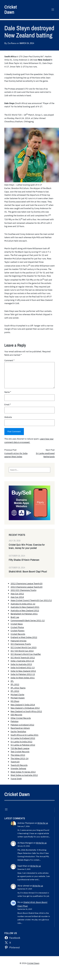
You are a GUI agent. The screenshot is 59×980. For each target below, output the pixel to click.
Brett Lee (15, 617)
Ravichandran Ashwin (20, 728)
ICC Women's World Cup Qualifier (26, 654)
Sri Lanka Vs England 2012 (23, 738)
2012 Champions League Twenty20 (27, 583)
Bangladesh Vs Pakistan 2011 (24, 614)
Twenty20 (15, 762)
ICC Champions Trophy (21, 644)
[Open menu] (53, 10)
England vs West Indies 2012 (24, 637)
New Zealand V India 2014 (23, 705)
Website (8, 417)
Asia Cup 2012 (17, 594)
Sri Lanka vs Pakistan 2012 (23, 745)
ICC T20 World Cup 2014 (22, 651)
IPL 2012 (15, 684)
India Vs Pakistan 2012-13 (23, 674)
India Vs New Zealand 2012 (23, 671)
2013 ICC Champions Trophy (23, 590)
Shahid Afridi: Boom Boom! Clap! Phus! (28, 572)
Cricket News (17, 624)
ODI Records (16, 715)
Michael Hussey (18, 698)
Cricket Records (18, 634)
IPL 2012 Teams (18, 688)
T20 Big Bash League (20, 748)
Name (8, 392)
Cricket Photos (17, 627)
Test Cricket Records (20, 752)
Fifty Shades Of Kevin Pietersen (24, 560)
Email (8, 404)
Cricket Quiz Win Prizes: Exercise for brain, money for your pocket (27, 546)
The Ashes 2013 (18, 755)
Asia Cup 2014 (17, 597)
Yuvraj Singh (16, 779)
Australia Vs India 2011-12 (23, 604)
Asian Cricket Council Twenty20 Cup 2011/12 (31, 600)
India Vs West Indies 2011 (23, 678)
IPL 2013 (15, 691)
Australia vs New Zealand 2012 (25, 610)
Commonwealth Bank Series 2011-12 (28, 620)
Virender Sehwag (18, 768)
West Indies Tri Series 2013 (23, 772)
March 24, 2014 (27, 43)
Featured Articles (18, 641)
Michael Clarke (17, 694)
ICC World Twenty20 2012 (23, 658)
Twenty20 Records (19, 765)
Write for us (43, 823)
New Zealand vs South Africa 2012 (26, 711)
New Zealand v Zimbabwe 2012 (25, 708)
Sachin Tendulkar (18, 731)
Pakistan (15, 721)
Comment (9, 360)
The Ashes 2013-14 (20, 758)
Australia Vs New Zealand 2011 (25, 607)
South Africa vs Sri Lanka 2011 (25, 735)
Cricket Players (17, 631)
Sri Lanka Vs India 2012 (21, 742)
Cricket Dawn (11, 10)
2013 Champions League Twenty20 (27, 587)
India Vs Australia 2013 (21, 664)
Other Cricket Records (21, 718)
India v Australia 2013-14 (22, 661)
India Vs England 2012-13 (23, 668)
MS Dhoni (15, 701)
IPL (12, 681)
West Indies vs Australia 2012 (24, 775)
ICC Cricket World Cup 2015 (24, 647)
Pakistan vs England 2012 (22, 725)
